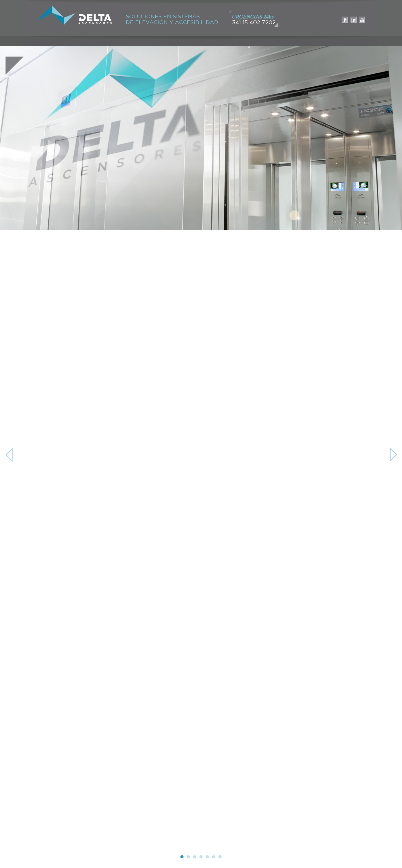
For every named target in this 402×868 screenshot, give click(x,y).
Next (392, 455)
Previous (10, 455)
